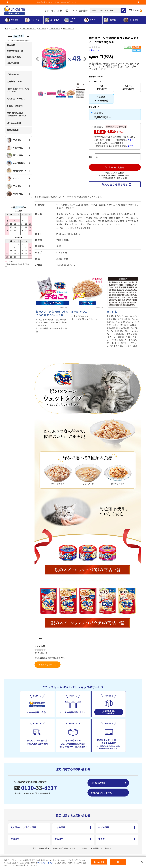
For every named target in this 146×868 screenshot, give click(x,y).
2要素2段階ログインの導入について (18, 90)
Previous (8, 2)
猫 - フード (42, 29)
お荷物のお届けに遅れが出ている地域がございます (73, 2)
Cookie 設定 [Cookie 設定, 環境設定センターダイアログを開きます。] (99, 864)
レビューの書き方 (15, 106)
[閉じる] (142, 864)
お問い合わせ (13, 130)
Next (138, 2)
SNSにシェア (84, 85)
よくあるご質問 (14, 123)
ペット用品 (15, 29)
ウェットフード (54, 29)
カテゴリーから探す (29, 29)
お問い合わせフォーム (101, 793)
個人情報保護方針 (74, 857)
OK (118, 864)
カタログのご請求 (17, 114)
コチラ (131, 140)
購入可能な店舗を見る (115, 184)
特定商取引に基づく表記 (42, 857)
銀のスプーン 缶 (68, 29)
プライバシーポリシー (46, 865)
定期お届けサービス (16, 98)
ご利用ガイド (13, 74)
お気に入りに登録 (78, 85)
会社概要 (14, 857)
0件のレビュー (95, 50)
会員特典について (15, 81)
